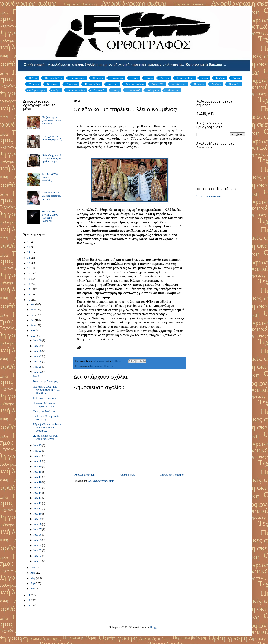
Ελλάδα (149, 78)
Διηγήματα (217, 84)
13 (29, 600)
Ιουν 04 (38, 545)
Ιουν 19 (38, 467)
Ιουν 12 (38, 503)
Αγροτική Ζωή (133, 90)
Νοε (33, 310)
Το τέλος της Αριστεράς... (46, 382)
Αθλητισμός (72, 84)
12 (29, 606)
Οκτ (33, 315)
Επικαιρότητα (117, 78)
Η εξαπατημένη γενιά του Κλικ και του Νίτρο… (52, 121)
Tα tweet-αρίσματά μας (209, 196)
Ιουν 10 (38, 514)
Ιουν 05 (38, 540)
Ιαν (32, 589)
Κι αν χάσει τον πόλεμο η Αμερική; (52, 138)
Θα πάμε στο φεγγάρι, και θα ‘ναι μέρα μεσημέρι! (50, 216)
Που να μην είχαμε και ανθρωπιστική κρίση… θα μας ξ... (46, 390)
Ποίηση (57, 90)
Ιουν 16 (38, 482)
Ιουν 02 (38, 556)
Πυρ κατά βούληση (54, 78)
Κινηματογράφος (93, 84)
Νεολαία (237, 78)
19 (29, 279)
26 (29, 242)
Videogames (153, 90)
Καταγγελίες (235, 84)
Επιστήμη (221, 78)
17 (29, 289)
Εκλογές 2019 (173, 90)
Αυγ (33, 325)
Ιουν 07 (38, 530)
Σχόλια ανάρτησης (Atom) (101, 481)
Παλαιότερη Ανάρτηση (172, 475)
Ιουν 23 (38, 445)
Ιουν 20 (38, 461)
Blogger (154, 627)
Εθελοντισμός (99, 90)
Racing (116, 90)
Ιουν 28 (38, 351)
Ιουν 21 (38, 456)
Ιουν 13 (38, 498)
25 (29, 247)
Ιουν (33, 336)
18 (29, 284)
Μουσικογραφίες (78, 78)
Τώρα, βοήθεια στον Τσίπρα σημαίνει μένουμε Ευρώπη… (48, 428)
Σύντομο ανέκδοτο (76, 90)
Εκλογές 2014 (158, 84)
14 (29, 595)
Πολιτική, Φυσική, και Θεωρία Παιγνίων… (45, 405)
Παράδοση (199, 84)
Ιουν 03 (38, 551)
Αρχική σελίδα (127, 475)
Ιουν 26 (38, 362)
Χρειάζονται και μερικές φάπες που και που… (52, 196)
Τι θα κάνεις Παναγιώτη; (46, 398)
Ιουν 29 (38, 346)
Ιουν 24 (38, 372)
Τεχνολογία (34, 84)
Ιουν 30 (38, 340)
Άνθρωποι (165, 78)
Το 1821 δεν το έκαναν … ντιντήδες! (50, 177)
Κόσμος (134, 78)
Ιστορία (205, 78)
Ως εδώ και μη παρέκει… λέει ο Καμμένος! (46, 437)
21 (29, 268)
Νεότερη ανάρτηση (84, 475)
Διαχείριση (113, 84)
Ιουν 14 (38, 493)
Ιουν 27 (38, 356)
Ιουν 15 (38, 488)
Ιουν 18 (38, 472)
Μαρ (33, 578)
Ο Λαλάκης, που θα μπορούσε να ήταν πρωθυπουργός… (52, 158)
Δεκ (33, 304)
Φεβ (33, 583)
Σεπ (33, 320)
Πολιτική (33, 78)
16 (29, 295)
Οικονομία (98, 78)
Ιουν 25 (38, 367)
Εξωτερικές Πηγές (185, 78)
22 (29, 263)
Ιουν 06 (38, 535)
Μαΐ (33, 568)
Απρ (33, 573)
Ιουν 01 (38, 561)
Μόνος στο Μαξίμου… (45, 411)
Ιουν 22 (38, 451)
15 (29, 300)
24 (29, 252)
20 (29, 274)
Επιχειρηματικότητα (135, 84)
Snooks (37, 377)
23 (29, 258)
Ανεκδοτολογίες (179, 84)
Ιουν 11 (38, 509)
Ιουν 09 (38, 519)
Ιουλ (33, 331)
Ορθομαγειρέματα (37, 90)
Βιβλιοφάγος (53, 84)
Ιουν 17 (38, 477)
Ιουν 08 (38, 524)
